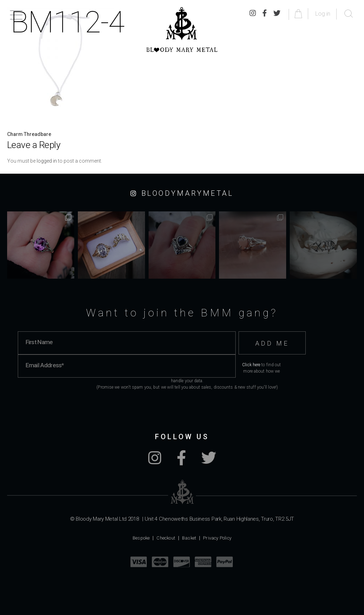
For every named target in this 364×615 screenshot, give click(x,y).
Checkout (166, 538)
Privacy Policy (217, 538)
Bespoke (141, 538)
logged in (47, 161)
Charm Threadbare (29, 134)
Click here (251, 365)
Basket (189, 538)
